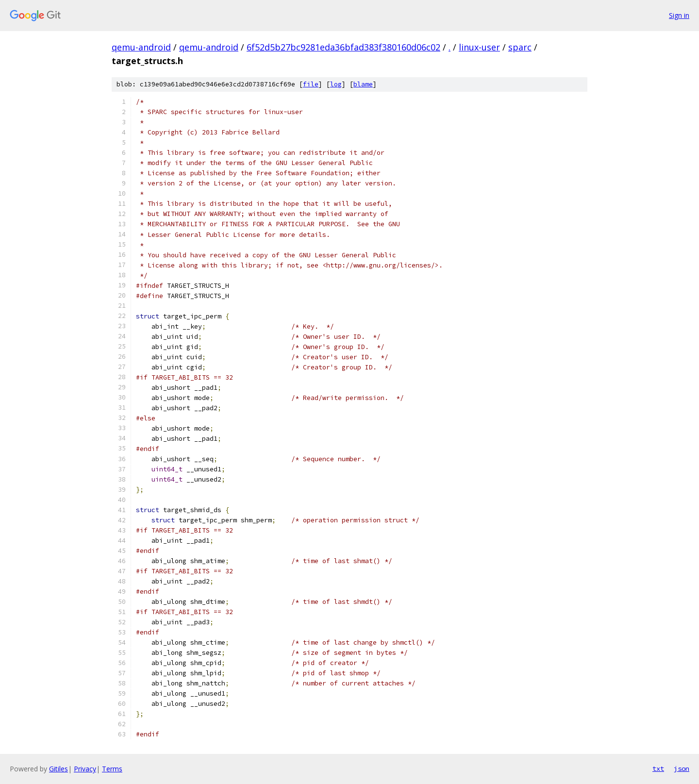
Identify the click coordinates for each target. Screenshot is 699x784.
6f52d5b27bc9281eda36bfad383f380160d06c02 (343, 47)
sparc (520, 47)
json (682, 768)
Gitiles (58, 769)
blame (363, 84)
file (311, 84)
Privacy (85, 769)
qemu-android (141, 47)
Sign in (679, 15)
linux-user (479, 47)
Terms (112, 769)
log (336, 84)
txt (658, 768)
